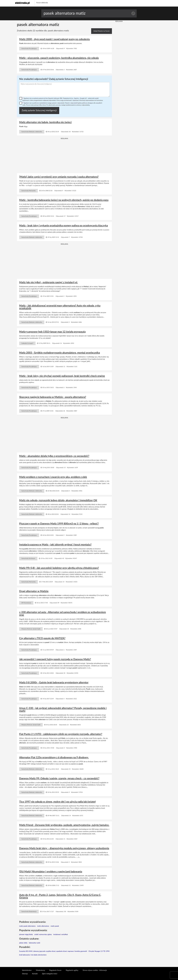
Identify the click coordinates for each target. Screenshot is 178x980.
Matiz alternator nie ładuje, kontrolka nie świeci (45, 122)
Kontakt (35, 974)
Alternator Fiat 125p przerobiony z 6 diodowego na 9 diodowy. (54, 757)
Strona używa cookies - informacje (95, 970)
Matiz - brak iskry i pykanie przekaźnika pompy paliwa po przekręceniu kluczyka (64, 226)
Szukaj (133, 13)
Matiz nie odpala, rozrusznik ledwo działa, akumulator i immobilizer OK (58, 500)
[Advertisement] (64, 156)
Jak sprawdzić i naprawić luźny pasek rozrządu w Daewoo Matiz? (55, 659)
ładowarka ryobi (34, 943)
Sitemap (25, 974)
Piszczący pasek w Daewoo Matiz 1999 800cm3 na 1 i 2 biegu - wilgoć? (59, 524)
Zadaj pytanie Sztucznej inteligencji (39, 110)
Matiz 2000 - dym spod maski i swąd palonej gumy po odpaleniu (54, 39)
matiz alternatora (43, 926)
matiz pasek (55, 926)
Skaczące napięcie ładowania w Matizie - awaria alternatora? (53, 397)
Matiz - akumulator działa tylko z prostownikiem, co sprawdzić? (54, 456)
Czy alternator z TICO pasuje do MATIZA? (42, 638)
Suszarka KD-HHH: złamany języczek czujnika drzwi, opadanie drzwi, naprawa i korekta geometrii (53, 951)
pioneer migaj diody (26, 935)
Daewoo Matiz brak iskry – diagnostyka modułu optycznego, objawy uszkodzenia (64, 848)
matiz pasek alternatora (27, 926)
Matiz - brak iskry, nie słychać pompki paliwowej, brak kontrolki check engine (62, 376)
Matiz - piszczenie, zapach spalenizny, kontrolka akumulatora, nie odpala (59, 58)
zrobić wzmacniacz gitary (43, 935)
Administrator (27, 970)
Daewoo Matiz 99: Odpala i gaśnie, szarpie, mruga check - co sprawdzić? (59, 778)
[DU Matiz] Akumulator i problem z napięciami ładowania (51, 872)
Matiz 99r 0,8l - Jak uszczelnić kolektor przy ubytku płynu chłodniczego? (59, 568)
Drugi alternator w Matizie (34, 591)
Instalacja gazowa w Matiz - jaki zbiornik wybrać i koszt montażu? (55, 545)
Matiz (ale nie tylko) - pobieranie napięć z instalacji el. (48, 282)
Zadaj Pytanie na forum (102, 31)
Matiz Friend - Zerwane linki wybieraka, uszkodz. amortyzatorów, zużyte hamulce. (64, 825)
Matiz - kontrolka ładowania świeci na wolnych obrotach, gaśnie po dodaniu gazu (64, 200)
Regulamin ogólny (72, 970)
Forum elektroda (42, 3)
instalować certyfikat (61, 935)
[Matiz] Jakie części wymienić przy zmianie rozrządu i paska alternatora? (59, 177)
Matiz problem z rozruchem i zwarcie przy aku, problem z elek (53, 477)
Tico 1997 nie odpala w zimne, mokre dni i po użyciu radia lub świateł (57, 802)
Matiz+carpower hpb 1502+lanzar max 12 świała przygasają (52, 332)
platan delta (23, 943)
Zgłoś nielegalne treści (50, 974)
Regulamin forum (55, 970)
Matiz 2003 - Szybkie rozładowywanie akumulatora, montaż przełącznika (60, 353)
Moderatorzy (40, 970)
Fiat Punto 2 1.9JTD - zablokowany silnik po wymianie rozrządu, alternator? (61, 734)
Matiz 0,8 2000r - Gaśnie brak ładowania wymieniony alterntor (54, 683)
